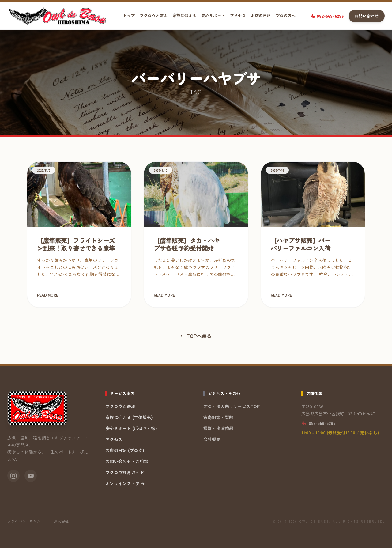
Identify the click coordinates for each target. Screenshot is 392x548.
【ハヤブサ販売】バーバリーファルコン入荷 (301, 244)
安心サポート (213, 15)
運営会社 (61, 521)
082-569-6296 (327, 16)
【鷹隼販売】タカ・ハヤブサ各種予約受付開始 (187, 244)
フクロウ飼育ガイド (125, 472)
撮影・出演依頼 (218, 428)
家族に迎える (184, 15)
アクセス (238, 15)
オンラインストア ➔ (125, 483)
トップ (129, 15)
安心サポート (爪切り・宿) (131, 428)
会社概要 (212, 439)
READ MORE (53, 295)
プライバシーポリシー (26, 521)
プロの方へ (286, 15)
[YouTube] (31, 476)
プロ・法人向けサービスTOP (232, 406)
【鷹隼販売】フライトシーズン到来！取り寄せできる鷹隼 (76, 244)
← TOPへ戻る (196, 336)
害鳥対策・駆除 (218, 417)
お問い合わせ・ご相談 (127, 461)
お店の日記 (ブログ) (125, 450)
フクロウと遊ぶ (154, 15)
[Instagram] (13, 476)
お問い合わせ (367, 16)
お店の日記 (261, 15)
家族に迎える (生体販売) (129, 417)
